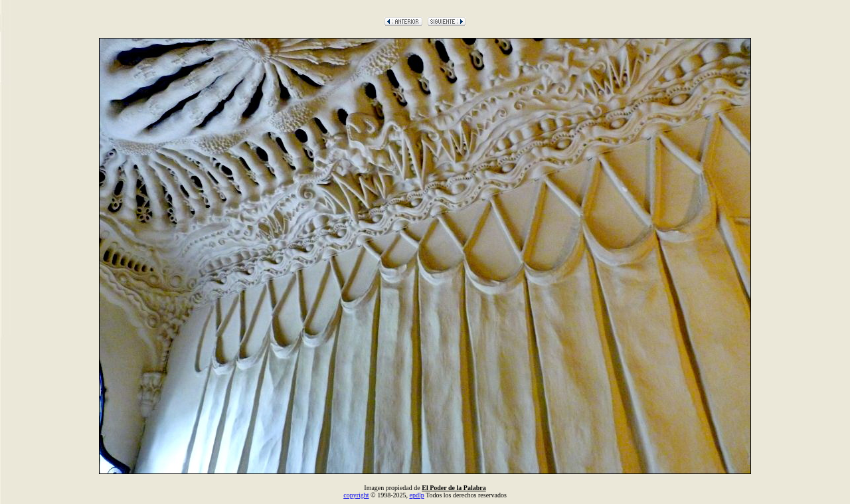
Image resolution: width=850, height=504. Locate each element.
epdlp (416, 495)
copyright (356, 495)
